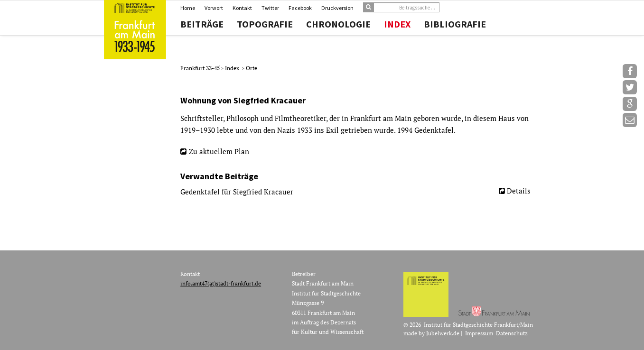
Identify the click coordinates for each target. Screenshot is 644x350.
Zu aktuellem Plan (219, 151)
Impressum (479, 333)
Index (397, 24)
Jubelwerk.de (443, 333)
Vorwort (214, 8)
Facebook (300, 8)
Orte (252, 68)
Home (188, 8)
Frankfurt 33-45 (201, 68)
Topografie (265, 24)
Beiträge (202, 24)
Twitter (270, 8)
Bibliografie (455, 24)
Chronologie (338, 24)
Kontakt (242, 8)
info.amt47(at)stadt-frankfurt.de (221, 283)
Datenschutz (512, 333)
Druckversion (337, 8)
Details (519, 191)
